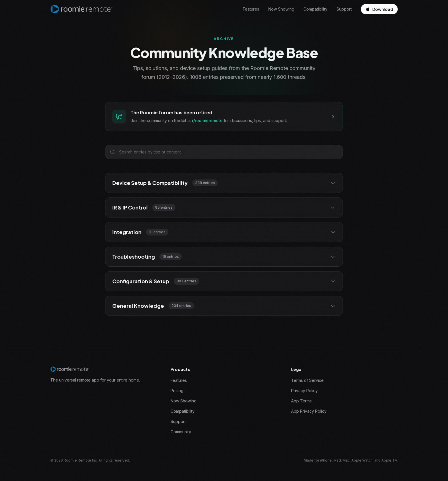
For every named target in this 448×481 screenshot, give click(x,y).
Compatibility (315, 9)
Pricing (177, 391)
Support (344, 9)
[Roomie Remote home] (81, 9)
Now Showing (281, 9)
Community (181, 432)
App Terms (301, 401)
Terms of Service (307, 380)
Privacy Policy (304, 391)
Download (379, 9)
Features (251, 9)
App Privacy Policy (309, 411)
